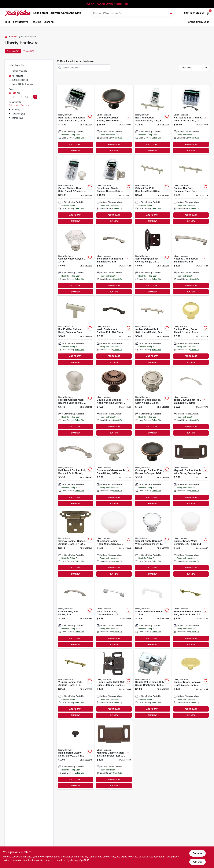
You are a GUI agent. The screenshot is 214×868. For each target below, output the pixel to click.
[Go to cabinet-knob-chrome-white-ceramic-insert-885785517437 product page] (152, 543)
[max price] (27, 97)
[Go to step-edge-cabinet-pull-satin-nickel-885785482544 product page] (114, 261)
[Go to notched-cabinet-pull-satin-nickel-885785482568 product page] (191, 261)
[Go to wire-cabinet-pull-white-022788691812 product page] (152, 613)
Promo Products (19, 71)
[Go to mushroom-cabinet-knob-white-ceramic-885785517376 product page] (114, 543)
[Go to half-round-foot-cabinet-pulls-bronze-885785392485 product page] (191, 120)
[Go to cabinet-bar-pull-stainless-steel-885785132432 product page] (191, 190)
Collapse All (14, 105)
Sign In (188, 13)
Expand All (25, 105)
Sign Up (200, 13)
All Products (17, 76)
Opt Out (197, 862)
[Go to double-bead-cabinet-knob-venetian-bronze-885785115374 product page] (114, 402)
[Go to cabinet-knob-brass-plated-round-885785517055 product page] (191, 331)
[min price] (14, 97)
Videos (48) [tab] (29, 51)
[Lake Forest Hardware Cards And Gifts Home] (18, 13)
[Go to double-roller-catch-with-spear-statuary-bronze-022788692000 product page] (114, 684)
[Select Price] (35, 97)
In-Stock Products (20, 80)
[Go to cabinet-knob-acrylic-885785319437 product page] (75, 261)
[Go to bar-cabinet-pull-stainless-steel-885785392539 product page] (152, 120)
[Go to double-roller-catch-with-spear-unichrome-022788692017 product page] (152, 684)
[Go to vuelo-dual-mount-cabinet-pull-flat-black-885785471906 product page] (114, 331)
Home (8, 22)
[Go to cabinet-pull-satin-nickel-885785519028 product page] (75, 613)
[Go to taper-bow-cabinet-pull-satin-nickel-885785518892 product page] (191, 402)
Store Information (199, 22)
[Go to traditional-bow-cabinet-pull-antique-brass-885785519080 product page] (191, 613)
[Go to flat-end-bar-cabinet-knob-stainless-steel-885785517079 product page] (75, 331)
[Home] (6, 37)
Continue (197, 853)
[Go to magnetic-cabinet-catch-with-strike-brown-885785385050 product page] (191, 472)
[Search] (171, 13)
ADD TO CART (75, 144)
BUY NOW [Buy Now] (75, 151)
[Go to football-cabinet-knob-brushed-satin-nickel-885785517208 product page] (75, 402)
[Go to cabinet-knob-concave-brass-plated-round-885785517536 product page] (191, 684)
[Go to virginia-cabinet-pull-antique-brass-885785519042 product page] (75, 684)
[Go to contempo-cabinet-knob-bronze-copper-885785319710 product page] (152, 472)
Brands (37, 22)
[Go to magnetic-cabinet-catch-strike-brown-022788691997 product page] (114, 755)
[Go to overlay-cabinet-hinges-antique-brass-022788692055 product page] (75, 543)
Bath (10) (16, 110)
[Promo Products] (10, 71)
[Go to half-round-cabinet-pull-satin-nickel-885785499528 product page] (75, 120)
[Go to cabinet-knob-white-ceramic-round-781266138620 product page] (191, 543)
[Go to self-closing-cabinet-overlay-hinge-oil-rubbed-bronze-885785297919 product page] (152, 261)
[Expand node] (10, 110)
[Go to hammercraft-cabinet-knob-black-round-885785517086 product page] (75, 755)
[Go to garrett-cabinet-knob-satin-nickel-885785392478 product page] (75, 190)
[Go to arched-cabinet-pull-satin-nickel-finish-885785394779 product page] (152, 331)
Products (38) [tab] (13, 51)
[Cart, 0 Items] (208, 13)
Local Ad (49, 22)
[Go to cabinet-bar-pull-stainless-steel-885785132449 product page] (152, 190)
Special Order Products (23, 84)
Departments (21, 22)
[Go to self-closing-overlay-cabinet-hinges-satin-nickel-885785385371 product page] (114, 190)
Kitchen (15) (17, 118)
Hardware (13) (18, 114)
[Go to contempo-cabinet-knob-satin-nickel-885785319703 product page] (114, 472)
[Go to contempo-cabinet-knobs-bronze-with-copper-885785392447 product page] (114, 120)
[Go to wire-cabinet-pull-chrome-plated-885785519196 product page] (114, 613)
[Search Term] (133, 13)
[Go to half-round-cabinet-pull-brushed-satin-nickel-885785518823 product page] (75, 472)
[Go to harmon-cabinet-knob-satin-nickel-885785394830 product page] (152, 402)
